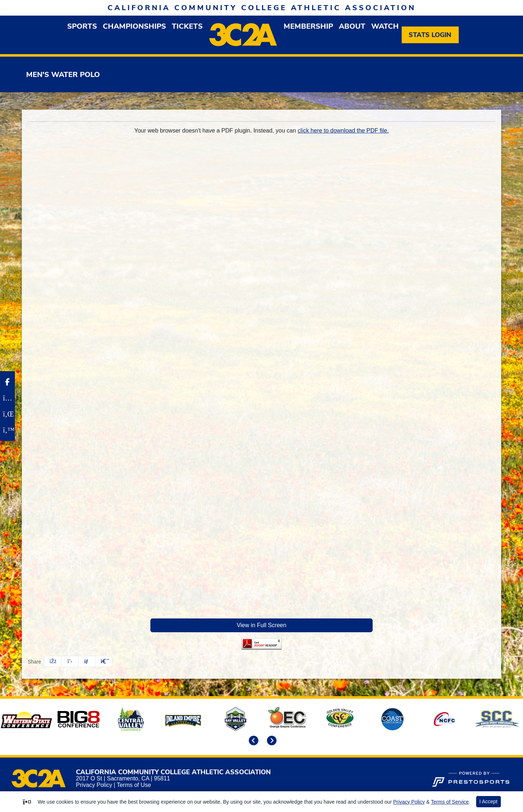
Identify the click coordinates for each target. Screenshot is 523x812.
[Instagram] (7, 398)
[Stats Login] (430, 35)
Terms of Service (450, 802)
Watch (385, 26)
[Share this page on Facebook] (53, 661)
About (352, 26)
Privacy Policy (94, 785)
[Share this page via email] (87, 661)
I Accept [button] (488, 801)
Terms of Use (134, 785)
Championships (134, 26)
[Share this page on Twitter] (70, 661)
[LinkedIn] (7, 414)
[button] (82, 26)
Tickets (187, 26)
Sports (82, 26)
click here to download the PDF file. (343, 131)
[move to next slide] (271, 741)
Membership (308, 26)
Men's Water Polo (63, 75)
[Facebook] (7, 382)
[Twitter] (7, 430)
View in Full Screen (262, 625)
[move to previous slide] (252, 741)
